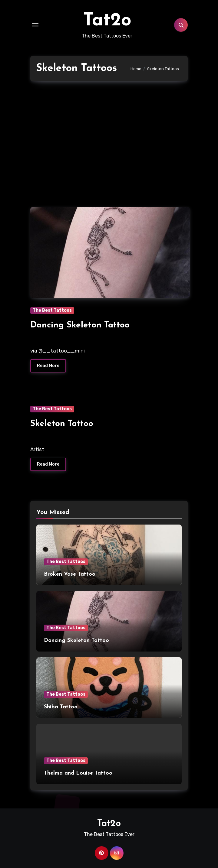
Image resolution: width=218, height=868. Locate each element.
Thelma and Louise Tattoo (78, 773)
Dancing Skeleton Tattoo (80, 325)
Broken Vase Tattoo (70, 574)
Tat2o (107, 21)
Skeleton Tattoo (62, 424)
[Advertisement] (110, 141)
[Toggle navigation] (35, 25)
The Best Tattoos (52, 310)
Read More (48, 366)
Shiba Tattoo (61, 707)
